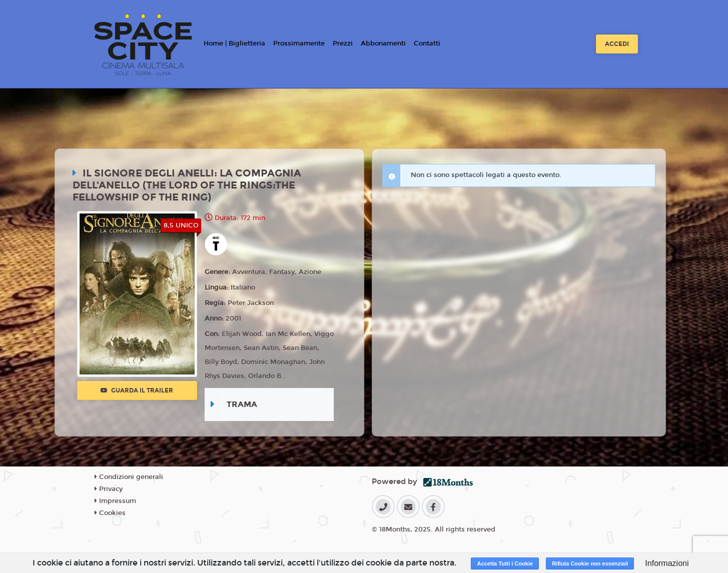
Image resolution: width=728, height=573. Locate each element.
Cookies (110, 513)
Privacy (109, 489)
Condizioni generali (129, 477)
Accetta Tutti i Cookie (505, 563)
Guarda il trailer (137, 390)
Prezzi (343, 43)
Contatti (427, 43)
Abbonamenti (383, 43)
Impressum (115, 501)
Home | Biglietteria (234, 43)
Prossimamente (299, 43)
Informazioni (667, 563)
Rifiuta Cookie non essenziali (590, 563)
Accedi (617, 44)
